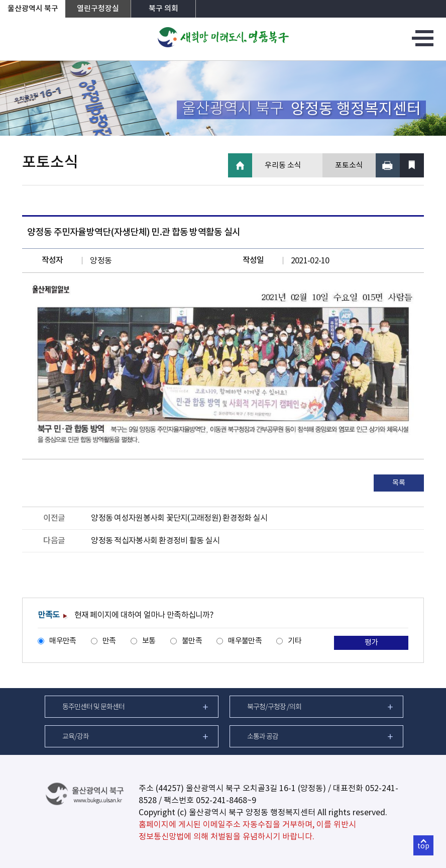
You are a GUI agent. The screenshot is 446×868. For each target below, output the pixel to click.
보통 (149, 641)
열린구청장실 (98, 9)
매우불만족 (245, 641)
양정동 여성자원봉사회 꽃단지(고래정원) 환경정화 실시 (179, 518)
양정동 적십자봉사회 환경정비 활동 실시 (155, 541)
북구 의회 (163, 9)
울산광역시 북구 (33, 9)
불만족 (192, 641)
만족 (109, 641)
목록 (399, 483)
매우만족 (63, 641)
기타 (295, 641)
